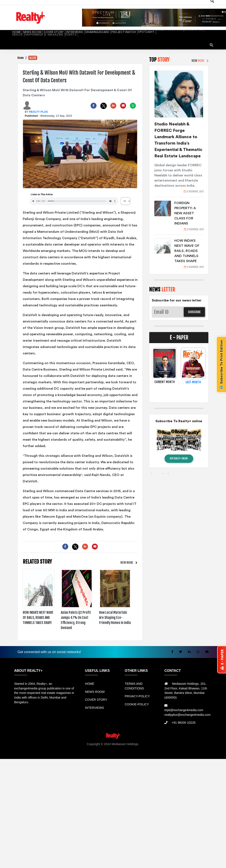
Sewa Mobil (95, 743)
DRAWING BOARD (80, 27)
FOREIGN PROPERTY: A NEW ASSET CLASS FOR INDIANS (185, 207)
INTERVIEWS (62, 27)
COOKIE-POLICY (137, 698)
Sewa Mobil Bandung (48, 743)
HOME (15, 27)
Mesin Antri (215, 743)
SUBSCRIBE (194, 306)
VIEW (128, 557)
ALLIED (33, 52)
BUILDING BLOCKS (139, 27)
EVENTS (16, 32)
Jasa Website (151, 747)
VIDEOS (172, 27)
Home (21, 52)
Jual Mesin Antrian (117, 743)
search (210, 34)
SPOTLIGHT (120, 27)
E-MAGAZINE (202, 27)
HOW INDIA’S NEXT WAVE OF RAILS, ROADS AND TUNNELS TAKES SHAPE (187, 245)
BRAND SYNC (159, 27)
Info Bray (91, 747)
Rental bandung (75, 743)
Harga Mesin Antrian (145, 743)
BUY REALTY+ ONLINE (179, 453)
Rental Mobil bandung (18, 743)
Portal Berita (133, 747)
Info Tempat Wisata (111, 747)
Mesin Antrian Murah (175, 743)
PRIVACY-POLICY (137, 690)
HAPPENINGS (186, 27)
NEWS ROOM (28, 27)
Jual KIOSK (199, 743)
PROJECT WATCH (102, 27)
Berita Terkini (74, 747)
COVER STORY (45, 27)
